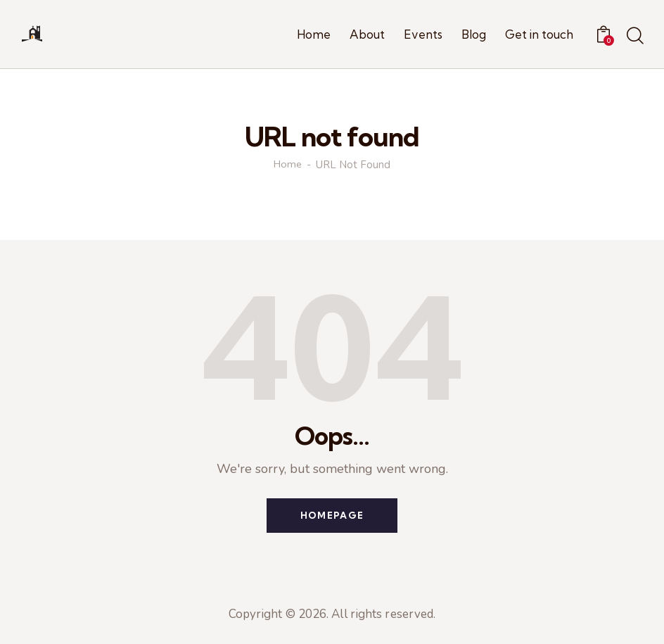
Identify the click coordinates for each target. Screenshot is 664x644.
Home (288, 165)
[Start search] (634, 37)
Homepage (332, 516)
